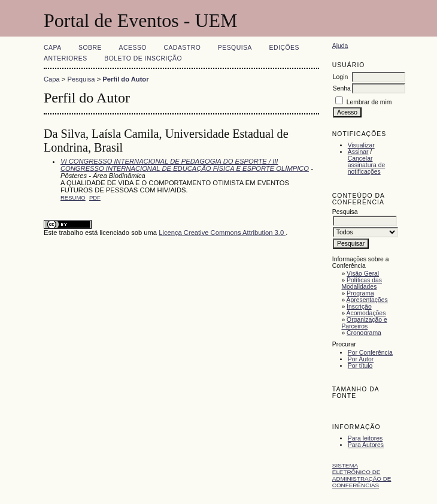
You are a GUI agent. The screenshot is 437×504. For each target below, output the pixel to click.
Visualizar (361, 145)
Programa (360, 293)
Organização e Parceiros (364, 323)
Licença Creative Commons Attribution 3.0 (222, 233)
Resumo (73, 197)
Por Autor (361, 359)
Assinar (358, 152)
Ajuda (340, 46)
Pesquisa (235, 48)
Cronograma (364, 333)
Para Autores (366, 445)
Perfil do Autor (125, 79)
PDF (95, 197)
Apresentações (367, 300)
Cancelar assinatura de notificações (366, 165)
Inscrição (359, 307)
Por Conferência (370, 353)
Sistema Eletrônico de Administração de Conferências (362, 475)
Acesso (133, 48)
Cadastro (182, 48)
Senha (342, 88)
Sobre (90, 48)
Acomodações (366, 313)
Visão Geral (363, 274)
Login (340, 77)
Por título (360, 366)
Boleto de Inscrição (143, 58)
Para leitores (365, 438)
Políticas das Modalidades (362, 283)
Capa (53, 48)
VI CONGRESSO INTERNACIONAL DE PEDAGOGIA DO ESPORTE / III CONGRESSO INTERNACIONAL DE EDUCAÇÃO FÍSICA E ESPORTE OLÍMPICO (185, 165)
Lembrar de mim (369, 102)
